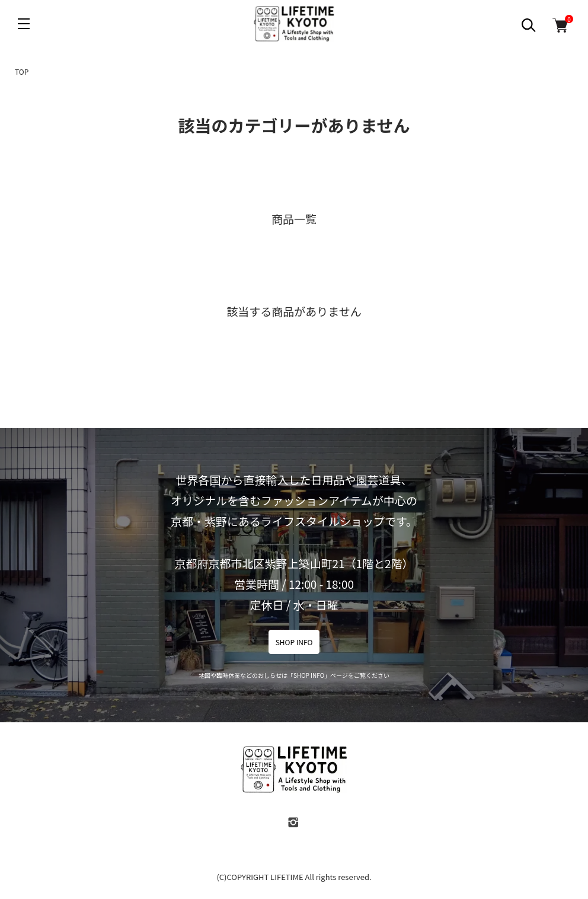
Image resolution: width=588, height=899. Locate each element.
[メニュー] (24, 24)
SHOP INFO (294, 642)
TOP (22, 71)
